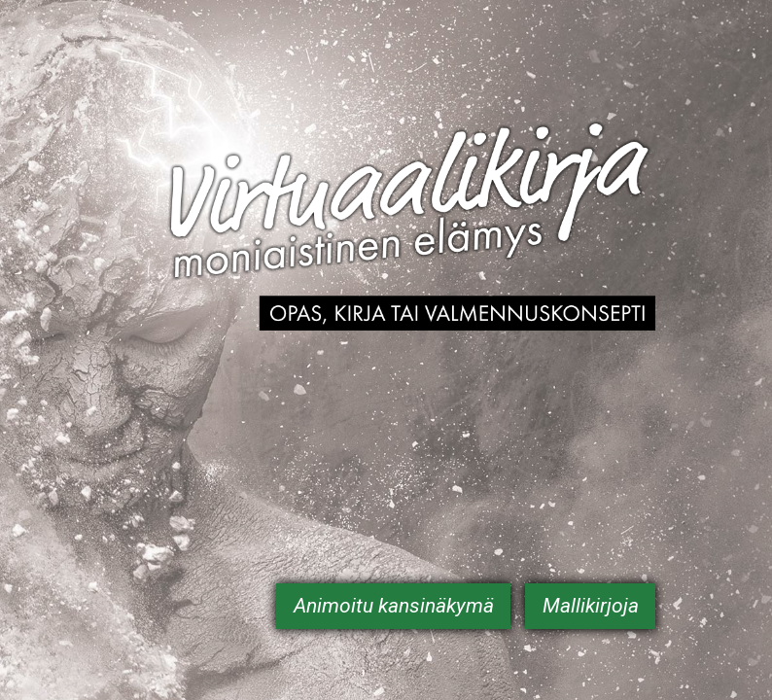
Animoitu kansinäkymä (394, 606)
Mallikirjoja (591, 606)
